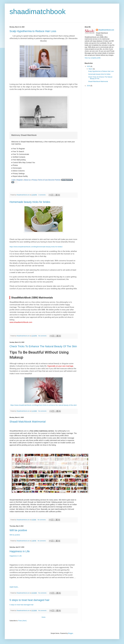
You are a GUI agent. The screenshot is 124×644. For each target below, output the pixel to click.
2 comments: (42, 195)
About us (27, 180)
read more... (14, 587)
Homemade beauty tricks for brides (30, 202)
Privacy (34, 180)
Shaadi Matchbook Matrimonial (28, 422)
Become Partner (54, 180)
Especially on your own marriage (60, 366)
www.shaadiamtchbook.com (21, 322)
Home (44, 617)
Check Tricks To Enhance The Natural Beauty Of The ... (100, 78)
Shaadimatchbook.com (106, 30)
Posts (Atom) (22, 621)
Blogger (71, 633)
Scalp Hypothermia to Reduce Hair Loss (33, 31)
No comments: (43, 336)
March (91, 69)
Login (13, 180)
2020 (89, 66)
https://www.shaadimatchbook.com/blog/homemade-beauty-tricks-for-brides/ (36, 247)
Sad (16, 182)
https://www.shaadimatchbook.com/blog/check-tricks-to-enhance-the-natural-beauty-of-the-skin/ (44, 405)
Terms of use (43, 180)
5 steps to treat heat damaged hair (30, 600)
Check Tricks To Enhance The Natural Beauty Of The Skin (43, 346)
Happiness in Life (20, 551)
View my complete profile (93, 58)
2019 (89, 86)
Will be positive (18, 530)
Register (20, 180)
